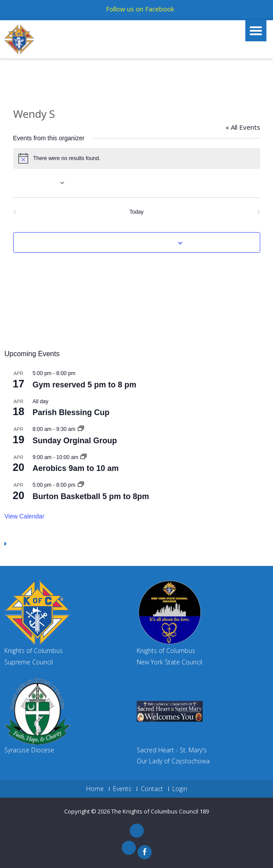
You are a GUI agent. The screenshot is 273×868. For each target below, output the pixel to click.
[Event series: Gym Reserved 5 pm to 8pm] (81, 485)
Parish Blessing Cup (71, 412)
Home (95, 789)
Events (122, 789)
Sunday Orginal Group (75, 441)
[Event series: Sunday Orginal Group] (81, 429)
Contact (152, 789)
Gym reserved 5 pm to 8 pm (84, 385)
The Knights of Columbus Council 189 (160, 811)
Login (180, 789)
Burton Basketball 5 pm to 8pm (91, 496)
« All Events (243, 127)
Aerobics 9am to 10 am (76, 468)
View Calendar (24, 516)
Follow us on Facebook (140, 9)
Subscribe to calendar (132, 243)
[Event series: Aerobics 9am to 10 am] (84, 457)
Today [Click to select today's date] (136, 212)
